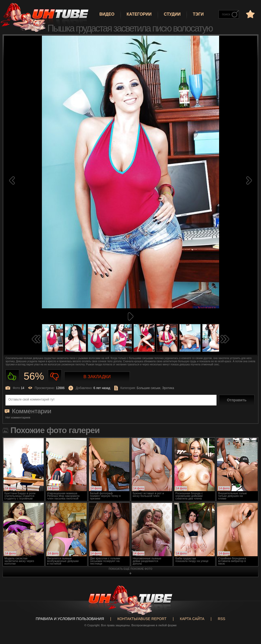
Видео (107, 14)
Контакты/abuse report (142, 619)
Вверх (249, 604)
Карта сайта (192, 619)
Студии (172, 14)
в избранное (250, 14)
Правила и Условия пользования (70, 619)
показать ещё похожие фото (131, 569)
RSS (222, 619)
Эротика (168, 388)
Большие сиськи (148, 388)
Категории (139, 14)
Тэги (198, 14)
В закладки (97, 377)
